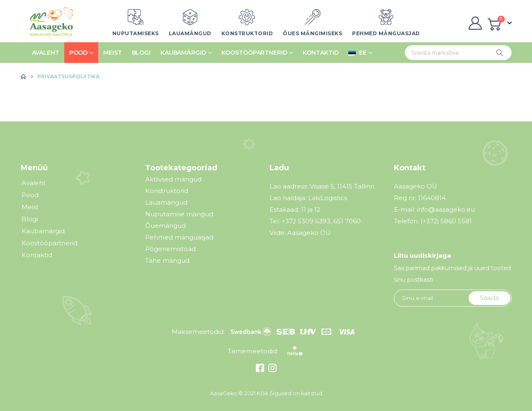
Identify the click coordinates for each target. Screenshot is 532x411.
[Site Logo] (49, 23)
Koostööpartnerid (254, 53)
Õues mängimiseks (312, 33)
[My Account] (475, 23)
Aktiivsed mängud (173, 179)
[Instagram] (271, 370)
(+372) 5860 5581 (446, 221)
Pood (79, 53)
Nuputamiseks (136, 33)
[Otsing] (500, 53)
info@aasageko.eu (446, 210)
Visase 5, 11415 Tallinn (342, 186)
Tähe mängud (167, 260)
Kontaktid (321, 53)
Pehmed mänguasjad (386, 33)
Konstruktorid (247, 33)
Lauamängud (190, 33)
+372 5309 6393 (306, 221)
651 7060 (347, 221)
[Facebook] (261, 370)
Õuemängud (165, 226)
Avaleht (46, 53)
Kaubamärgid (183, 53)
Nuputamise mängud (179, 214)
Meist (112, 53)
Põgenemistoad (170, 249)
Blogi (141, 53)
